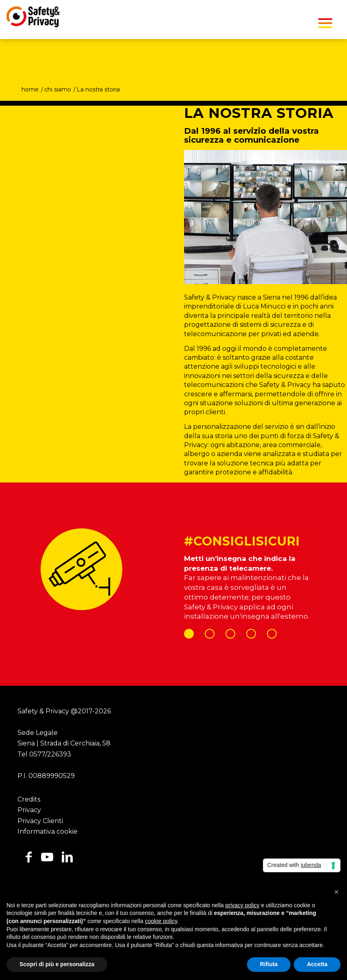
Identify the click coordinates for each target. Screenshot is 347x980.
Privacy (29, 810)
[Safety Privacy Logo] (30, 19)
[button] (336, 892)
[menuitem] (325, 23)
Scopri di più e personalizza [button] (57, 964)
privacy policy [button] (243, 905)
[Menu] (325, 23)
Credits (29, 799)
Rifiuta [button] (269, 964)
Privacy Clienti (40, 821)
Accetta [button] (317, 964)
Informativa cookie (48, 831)
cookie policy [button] (161, 921)
